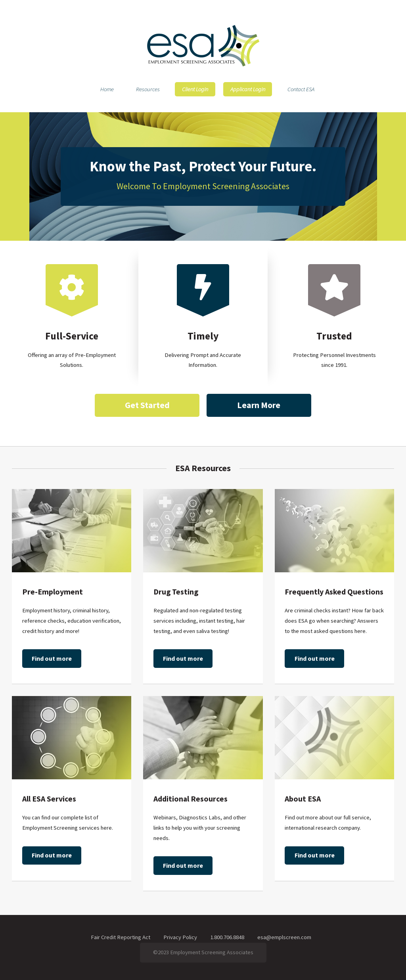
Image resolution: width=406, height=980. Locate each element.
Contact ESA (301, 89)
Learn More (259, 405)
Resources (148, 89)
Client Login (195, 89)
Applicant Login (248, 89)
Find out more (52, 658)
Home (107, 89)
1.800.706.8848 (227, 937)
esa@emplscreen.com (284, 937)
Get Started (147, 405)
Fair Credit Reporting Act (121, 937)
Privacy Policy (180, 937)
